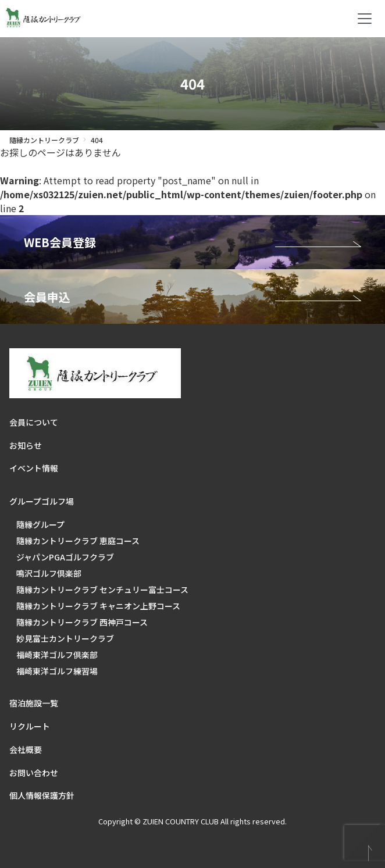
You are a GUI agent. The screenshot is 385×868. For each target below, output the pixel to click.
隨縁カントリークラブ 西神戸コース (82, 622)
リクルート (30, 726)
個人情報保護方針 (42, 795)
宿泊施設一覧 (34, 703)
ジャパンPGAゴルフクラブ (65, 557)
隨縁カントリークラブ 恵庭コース (78, 541)
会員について (34, 422)
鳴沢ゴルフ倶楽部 (49, 573)
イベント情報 (34, 468)
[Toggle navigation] (365, 19)
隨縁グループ (40, 524)
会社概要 (26, 749)
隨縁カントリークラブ (44, 140)
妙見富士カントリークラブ (65, 638)
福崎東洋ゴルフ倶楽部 (57, 655)
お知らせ (26, 445)
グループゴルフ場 (42, 501)
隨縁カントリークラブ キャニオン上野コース (98, 606)
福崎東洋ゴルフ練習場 (57, 671)
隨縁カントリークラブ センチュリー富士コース (102, 590)
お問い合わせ (34, 773)
